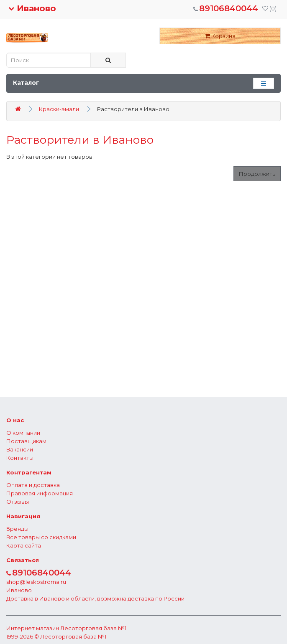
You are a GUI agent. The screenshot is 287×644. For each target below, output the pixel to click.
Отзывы (18, 502)
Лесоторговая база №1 (93, 628)
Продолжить (257, 174)
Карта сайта (24, 545)
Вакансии (20, 449)
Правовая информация (40, 493)
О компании (23, 433)
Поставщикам (26, 441)
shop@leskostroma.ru (36, 582)
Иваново (32, 8)
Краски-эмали (59, 109)
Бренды (17, 529)
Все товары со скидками (41, 537)
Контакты (20, 458)
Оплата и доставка (33, 485)
